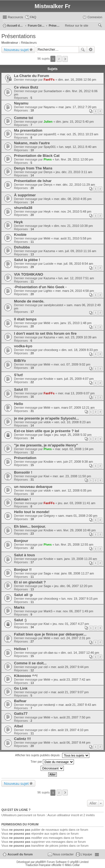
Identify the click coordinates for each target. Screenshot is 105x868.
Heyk (47, 199)
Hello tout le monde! (32, 512)
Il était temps (25, 319)
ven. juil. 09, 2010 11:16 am (77, 251)
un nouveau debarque (33, 487)
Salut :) (20, 620)
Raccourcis (15, 17)
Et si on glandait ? (30, 582)
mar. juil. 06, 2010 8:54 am (75, 264)
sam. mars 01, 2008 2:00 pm (78, 516)
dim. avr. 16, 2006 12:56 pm (77, 80)
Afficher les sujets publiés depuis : (52, 755)
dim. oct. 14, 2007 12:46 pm (80, 653)
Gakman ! (22, 499)
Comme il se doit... (30, 663)
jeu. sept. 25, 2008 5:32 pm (73, 435)
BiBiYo (20, 361)
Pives (48, 159)
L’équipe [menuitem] (86, 854)
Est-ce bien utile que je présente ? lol (46, 431)
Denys (48, 172)
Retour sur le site (77, 25)
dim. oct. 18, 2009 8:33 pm (80, 350)
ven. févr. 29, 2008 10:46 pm (76, 530)
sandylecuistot (53, 305)
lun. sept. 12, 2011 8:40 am (78, 147)
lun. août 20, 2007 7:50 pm (72, 717)
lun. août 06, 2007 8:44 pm (72, 743)
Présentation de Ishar (33, 181)
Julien (48, 122)
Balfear (20, 701)
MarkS (48, 611)
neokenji (49, 705)
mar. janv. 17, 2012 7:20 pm (78, 107)
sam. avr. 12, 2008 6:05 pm (73, 490)
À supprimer (25, 195)
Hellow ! (21, 649)
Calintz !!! (22, 739)
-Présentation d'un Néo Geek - (40, 287)
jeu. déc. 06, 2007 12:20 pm (73, 586)
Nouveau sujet (16, 50)
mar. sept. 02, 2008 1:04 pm (74, 449)
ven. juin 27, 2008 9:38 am (75, 462)
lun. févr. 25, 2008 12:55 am (74, 544)
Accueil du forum (20, 854)
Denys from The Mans (33, 168)
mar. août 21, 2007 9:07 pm (70, 692)
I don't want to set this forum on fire (45, 333)
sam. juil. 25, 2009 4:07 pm (75, 379)
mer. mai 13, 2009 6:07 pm (76, 393)
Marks (19, 607)
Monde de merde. (29, 301)
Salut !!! (21, 389)
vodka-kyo (23, 346)
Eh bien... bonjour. (30, 526)
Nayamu (21, 103)
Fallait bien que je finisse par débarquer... (50, 634)
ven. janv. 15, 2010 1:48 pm (73, 323)
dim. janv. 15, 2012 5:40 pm (75, 122)
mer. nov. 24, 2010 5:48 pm (73, 211)
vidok (47, 422)
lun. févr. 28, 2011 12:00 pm (74, 159)
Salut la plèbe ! (27, 260)
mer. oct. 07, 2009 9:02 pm (72, 364)
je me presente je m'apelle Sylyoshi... (46, 418)
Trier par (52, 762)
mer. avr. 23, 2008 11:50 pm (72, 476)
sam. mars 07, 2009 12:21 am (74, 408)
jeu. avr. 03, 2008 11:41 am (77, 503)
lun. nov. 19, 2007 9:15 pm (79, 599)
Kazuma (49, 251)
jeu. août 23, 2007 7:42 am (72, 679)
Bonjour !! (23, 570)
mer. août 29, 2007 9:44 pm (70, 667)
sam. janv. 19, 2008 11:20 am (77, 559)
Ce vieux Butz (26, 87)
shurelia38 (23, 208)
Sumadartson (53, 91)
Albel (18, 726)
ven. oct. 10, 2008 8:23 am (73, 422)
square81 (50, 134)
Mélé (47, 238)
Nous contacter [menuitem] (63, 854)
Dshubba (22, 247)
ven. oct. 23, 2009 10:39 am (77, 337)
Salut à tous (25, 555)
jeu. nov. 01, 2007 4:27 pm (71, 624)
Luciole (49, 264)
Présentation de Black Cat (37, 156)
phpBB (40, 862)
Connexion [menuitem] (95, 17)
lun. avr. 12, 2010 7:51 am (76, 278)
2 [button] (59, 59)
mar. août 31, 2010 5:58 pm (73, 238)
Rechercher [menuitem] (100, 26)
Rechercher (83, 50)
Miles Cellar (72, 865)
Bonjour (21, 541)
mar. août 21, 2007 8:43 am (77, 705)
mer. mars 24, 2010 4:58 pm (75, 291)
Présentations (18, 36)
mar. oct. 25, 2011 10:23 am (79, 134)
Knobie (20, 235)
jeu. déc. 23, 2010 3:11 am (74, 172)
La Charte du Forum (32, 76)
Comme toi (24, 118)
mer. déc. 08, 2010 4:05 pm (73, 199)
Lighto (48, 291)
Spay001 (50, 147)
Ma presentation (28, 130)
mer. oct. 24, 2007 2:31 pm (72, 638)
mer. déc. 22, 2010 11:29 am (75, 185)
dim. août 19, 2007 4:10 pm (70, 730)
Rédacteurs (29, 43)
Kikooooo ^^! (26, 676)
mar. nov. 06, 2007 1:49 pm (75, 611)
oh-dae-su (51, 653)
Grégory (49, 516)
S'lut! (18, 375)
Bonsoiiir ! (23, 472)
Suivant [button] (65, 59)
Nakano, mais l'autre (32, 143)
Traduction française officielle (43, 865)
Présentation (25, 458)
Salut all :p (23, 595)
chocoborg (51, 350)
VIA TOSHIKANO (29, 274)
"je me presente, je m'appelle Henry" (46, 445)
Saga (47, 435)
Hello (18, 404)
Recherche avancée (91, 50)
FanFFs (49, 80)
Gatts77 (21, 714)
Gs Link (21, 688)
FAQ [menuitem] (33, 17)
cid (46, 667)
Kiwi (46, 476)
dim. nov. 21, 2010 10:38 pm (73, 226)
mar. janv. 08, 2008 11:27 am (74, 573)
